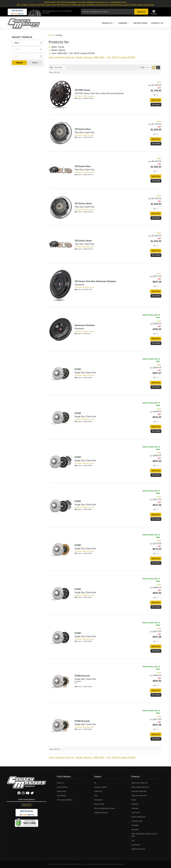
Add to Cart (156, 214)
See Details (156, 218)
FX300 (78, 545)
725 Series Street (83, 241)
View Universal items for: (92, 758)
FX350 (78, 589)
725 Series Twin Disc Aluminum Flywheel (95, 281)
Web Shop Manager (117, 864)
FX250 (78, 457)
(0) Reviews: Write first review (84, 210)
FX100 (78, 369)
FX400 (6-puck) (82, 676)
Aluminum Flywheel (85, 325)
